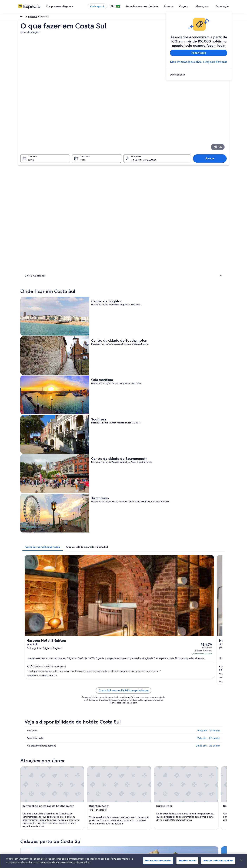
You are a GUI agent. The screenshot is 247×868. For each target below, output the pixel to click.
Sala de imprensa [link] (26, 809)
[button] (123, 602)
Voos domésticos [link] (81, 809)
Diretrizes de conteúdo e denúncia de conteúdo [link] (150, 809)
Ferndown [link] (131, 676)
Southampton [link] (82, 676)
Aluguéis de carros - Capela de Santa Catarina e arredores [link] (60, 626)
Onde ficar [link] (30, 159)
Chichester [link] (132, 689)
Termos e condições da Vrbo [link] (141, 803)
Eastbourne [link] (81, 695)
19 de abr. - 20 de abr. (208, 405)
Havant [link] (129, 702)
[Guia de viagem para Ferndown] (169, 573)
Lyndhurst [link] (182, 676)
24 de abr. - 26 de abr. (208, 413)
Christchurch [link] (184, 689)
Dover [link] (26, 695)
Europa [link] (22, 17)
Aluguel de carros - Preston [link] (139, 626)
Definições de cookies (158, 860)
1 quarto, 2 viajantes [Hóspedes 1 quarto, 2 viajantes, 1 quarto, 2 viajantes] (144, 117)
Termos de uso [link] (134, 798)
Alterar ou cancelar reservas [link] (194, 792)
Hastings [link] (79, 702)
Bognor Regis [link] (31, 689)
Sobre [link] (21, 787)
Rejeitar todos (187, 860)
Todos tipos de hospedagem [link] (86, 820)
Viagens (197, 6)
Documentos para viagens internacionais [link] (201, 812)
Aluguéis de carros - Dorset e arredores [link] (50, 632)
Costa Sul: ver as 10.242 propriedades (149, 362)
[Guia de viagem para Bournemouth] (91, 573)
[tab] (94, 270)
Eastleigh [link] (131, 695)
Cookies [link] (131, 787)
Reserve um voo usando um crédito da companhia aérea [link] (205, 805)
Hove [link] (180, 702)
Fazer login (222, 6)
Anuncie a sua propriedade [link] (31, 798)
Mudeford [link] (29, 682)
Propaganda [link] (24, 815)
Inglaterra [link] (47, 17)
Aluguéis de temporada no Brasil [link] (88, 798)
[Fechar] (241, 860)
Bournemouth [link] (31, 676)
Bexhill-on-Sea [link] (186, 682)
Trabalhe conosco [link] (26, 792)
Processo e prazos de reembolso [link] (197, 798)
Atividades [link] (30, 164)
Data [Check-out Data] (81, 117)
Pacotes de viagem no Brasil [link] (86, 803)
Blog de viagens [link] (80, 826)
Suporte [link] (185, 787)
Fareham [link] (182, 695)
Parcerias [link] (22, 803)
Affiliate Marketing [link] (27, 820)
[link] (199, 75)
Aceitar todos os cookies (218, 860)
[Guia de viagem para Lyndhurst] (208, 573)
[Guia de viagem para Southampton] (130, 573)
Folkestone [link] (29, 702)
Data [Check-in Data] (29, 117)
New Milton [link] (81, 682)
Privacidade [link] (133, 792)
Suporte (181, 6)
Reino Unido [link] (34, 17)
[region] (123, 861)
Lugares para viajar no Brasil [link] (86, 787)
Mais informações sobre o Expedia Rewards (199, 62)
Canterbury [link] (81, 689)
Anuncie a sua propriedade (154, 6)
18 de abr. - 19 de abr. (209, 398)
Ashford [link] (130, 682)
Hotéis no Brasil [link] (80, 792)
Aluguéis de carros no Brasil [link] (86, 815)
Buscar (212, 116)
